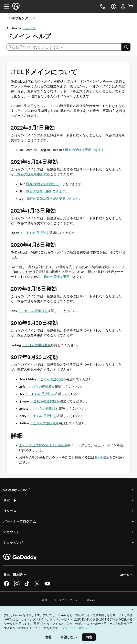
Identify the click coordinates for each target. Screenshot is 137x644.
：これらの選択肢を (35, 233)
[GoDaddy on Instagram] (17, 586)
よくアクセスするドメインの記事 (43, 445)
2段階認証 (102, 457)
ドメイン (29, 28)
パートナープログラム (20, 521)
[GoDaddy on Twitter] (37, 586)
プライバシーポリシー (67, 600)
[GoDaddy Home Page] (20, 557)
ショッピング (13, 542)
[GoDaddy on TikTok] (27, 586)
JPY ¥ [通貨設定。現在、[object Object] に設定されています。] (127, 575)
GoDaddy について (17, 490)
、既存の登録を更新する (32, 174)
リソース (10, 511)
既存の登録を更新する (42, 184)
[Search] (126, 47)
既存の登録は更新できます (85, 150)
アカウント (11, 532)
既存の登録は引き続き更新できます (53, 199)
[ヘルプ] (113, 7)
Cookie (91, 600)
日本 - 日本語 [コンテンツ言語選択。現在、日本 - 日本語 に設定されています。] (15, 575)
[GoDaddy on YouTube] (47, 586)
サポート (10, 500)
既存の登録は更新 (56, 277)
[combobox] (64, 47)
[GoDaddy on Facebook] (7, 586)
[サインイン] (123, 7)
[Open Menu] (5, 7)
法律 (45, 600)
